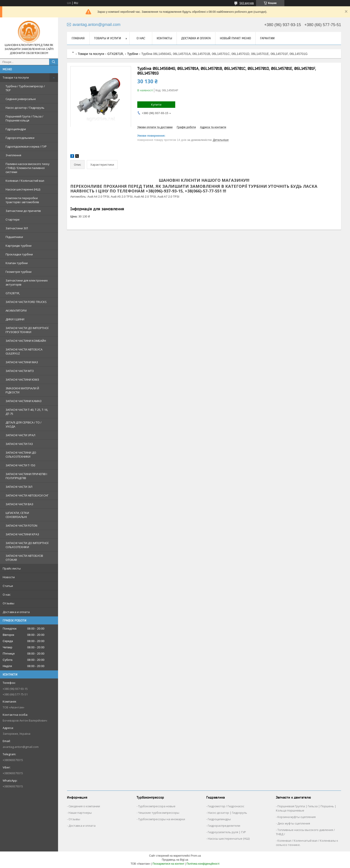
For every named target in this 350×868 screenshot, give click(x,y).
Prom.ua (196, 856)
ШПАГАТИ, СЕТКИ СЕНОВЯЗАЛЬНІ (17, 515)
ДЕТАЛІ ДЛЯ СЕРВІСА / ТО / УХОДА (24, 424)
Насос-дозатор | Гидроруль (227, 813)
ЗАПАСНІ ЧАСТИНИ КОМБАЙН (26, 341)
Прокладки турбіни (19, 254)
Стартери (12, 219)
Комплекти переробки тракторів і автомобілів (22, 200)
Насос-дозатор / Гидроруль (25, 108)
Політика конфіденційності (203, 864)
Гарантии (267, 38)
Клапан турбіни (17, 263)
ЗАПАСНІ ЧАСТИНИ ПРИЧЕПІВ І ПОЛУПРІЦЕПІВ (26, 476)
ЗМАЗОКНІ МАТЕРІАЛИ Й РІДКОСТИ (22, 390)
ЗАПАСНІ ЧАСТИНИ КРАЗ (22, 534)
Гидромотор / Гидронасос (226, 806)
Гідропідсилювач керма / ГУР (26, 146)
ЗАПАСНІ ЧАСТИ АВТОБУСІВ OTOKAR (24, 558)
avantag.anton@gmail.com (21, 747)
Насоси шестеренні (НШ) (23, 189)
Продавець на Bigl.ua (175, 860)
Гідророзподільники (20, 138)
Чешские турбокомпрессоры (159, 813)
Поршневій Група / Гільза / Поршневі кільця (24, 118)
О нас (7, 595)
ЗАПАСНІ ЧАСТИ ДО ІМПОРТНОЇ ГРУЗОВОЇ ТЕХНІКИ (27, 330)
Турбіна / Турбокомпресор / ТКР (25, 88)
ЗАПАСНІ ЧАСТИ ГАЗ (19, 444)
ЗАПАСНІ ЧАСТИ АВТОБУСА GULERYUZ (24, 351)
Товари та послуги (16, 77)
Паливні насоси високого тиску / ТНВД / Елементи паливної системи (28, 168)
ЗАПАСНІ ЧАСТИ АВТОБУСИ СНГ (27, 495)
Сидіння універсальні (21, 99)
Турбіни (132, 54)
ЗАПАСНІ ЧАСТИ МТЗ (20, 371)
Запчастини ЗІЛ (17, 228)
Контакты (164, 38)
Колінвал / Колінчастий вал (25, 181)
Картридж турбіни (19, 246)
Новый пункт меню (235, 38)
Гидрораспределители (224, 826)
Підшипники (14, 237)
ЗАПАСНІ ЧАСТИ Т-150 (20, 465)
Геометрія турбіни (19, 272)
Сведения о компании (84, 806)
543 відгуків (247, 3)
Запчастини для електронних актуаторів (27, 282)
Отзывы (8, 603)
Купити (156, 104)
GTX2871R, (13, 293)
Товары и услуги (107, 38)
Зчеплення (13, 155)
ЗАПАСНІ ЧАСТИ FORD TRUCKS (26, 302)
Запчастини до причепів (23, 211)
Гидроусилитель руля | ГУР (227, 832)
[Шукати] (54, 62)
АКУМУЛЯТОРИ (16, 311)
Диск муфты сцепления (294, 823)
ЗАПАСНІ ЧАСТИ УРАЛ (20, 435)
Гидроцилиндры (219, 819)
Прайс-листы (12, 568)
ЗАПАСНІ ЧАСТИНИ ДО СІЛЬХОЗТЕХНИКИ (21, 455)
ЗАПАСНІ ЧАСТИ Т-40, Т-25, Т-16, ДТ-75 (27, 412)
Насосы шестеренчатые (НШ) (229, 839)
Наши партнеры (80, 813)
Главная (78, 38)
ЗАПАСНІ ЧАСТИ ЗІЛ (19, 487)
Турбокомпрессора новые (157, 806)
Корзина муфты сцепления (297, 817)
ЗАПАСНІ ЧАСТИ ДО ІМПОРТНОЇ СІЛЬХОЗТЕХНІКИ (27, 545)
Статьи (8, 586)
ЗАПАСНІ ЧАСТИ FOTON (21, 526)
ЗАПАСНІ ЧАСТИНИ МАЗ (22, 362)
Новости (9, 577)
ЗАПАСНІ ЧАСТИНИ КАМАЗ (24, 401)
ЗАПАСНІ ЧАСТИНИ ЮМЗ (22, 380)
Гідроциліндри (16, 129)
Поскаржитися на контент (168, 864)
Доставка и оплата (16, 612)
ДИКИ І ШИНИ (15, 319)
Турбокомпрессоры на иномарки (162, 819)
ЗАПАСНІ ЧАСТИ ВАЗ (19, 504)
